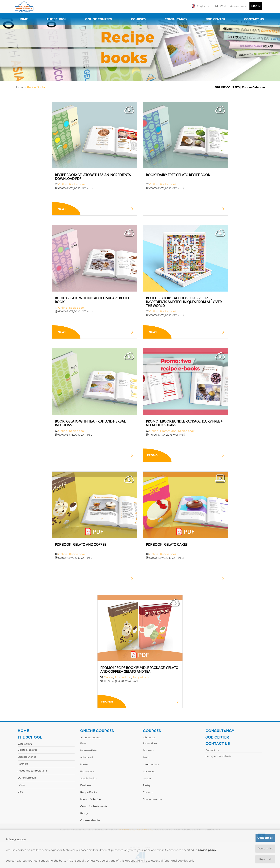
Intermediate (88, 750)
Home (19, 87)
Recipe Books (36, 87)
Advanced (87, 757)
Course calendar (90, 820)
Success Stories (27, 757)
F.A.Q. (21, 785)
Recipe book (77, 184)
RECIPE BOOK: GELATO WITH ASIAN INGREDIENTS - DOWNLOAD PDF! (94, 177)
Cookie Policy (145, 830)
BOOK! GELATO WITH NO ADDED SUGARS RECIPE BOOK (92, 300)
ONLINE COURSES (227, 87)
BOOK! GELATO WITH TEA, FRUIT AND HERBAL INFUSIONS (90, 423)
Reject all (265, 859)
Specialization (89, 778)
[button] (201, 6)
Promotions (168, 431)
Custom (148, 792)
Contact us (212, 750)
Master (84, 764)
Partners (23, 764)
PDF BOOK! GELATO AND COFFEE (81, 545)
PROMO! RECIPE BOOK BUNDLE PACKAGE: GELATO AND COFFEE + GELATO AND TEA (139, 670)
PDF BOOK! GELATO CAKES (167, 545)
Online (63, 184)
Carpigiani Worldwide (219, 756)
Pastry (84, 813)
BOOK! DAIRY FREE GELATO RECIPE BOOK (178, 175)
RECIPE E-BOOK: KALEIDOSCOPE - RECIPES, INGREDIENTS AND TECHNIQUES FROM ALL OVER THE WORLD (184, 302)
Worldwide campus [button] (231, 6)
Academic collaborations (33, 771)
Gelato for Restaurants (94, 806)
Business (86, 785)
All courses (149, 737)
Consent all (265, 838)
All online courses (91, 737)
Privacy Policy (127, 830)
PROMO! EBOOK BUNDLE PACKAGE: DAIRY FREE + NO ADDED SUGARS (184, 423)
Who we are (25, 744)
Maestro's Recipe (90, 799)
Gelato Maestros (27, 750)
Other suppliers (27, 778)
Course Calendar (254, 87)
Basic (83, 743)
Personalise (265, 848)
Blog (20, 792)
